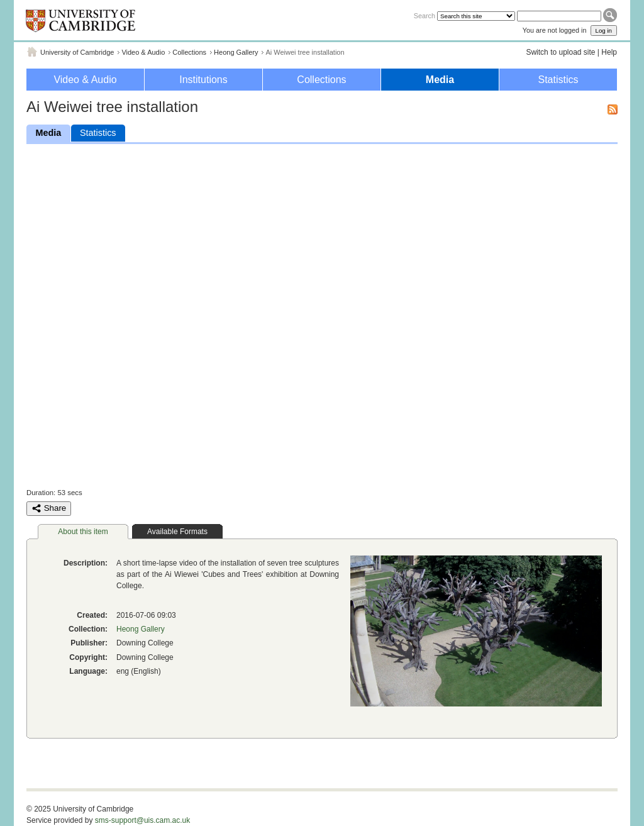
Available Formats (177, 532)
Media (440, 80)
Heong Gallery (236, 52)
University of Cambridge (77, 52)
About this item (83, 532)
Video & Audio (143, 52)
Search (425, 16)
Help (609, 52)
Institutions (203, 80)
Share (49, 508)
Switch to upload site (560, 52)
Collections (189, 52)
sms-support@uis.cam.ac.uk (143, 820)
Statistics (558, 80)
